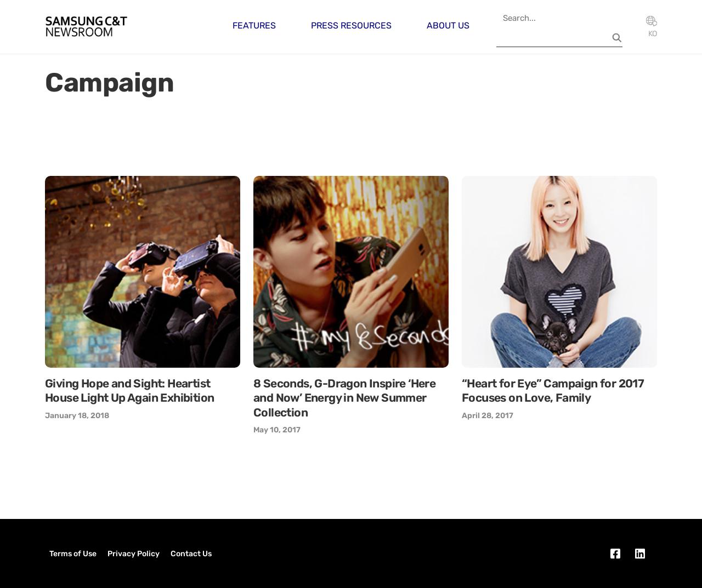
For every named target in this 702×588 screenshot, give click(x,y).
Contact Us (191, 554)
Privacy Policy (134, 554)
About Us (448, 25)
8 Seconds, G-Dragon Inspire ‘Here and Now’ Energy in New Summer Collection (344, 398)
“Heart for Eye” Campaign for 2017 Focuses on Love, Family (553, 390)
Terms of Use (73, 554)
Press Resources (351, 25)
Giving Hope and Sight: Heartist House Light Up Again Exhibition (129, 390)
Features (254, 25)
